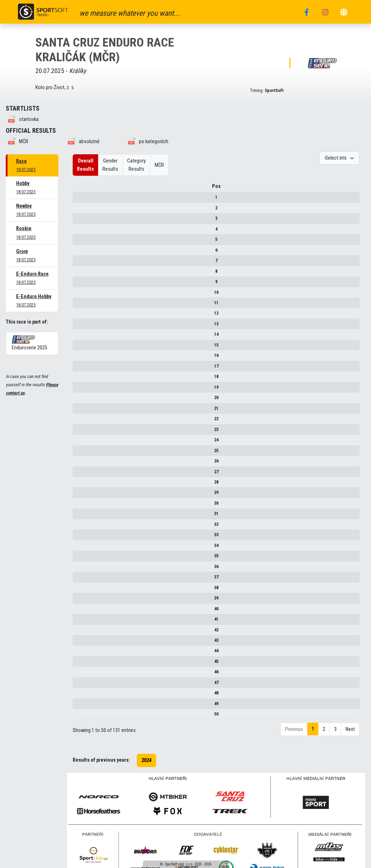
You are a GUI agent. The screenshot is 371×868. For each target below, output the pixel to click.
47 (78, 685)
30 (78, 506)
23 (78, 432)
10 (78, 295)
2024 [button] (146, 763)
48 (78, 695)
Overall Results (85, 165)
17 (78, 368)
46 (78, 675)
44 (78, 653)
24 (78, 442)
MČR (159, 165)
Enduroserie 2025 (30, 343)
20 (78, 400)
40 (78, 611)
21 (78, 411)
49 (78, 706)
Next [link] (350, 732)
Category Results (136, 165)
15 (78, 347)
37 (78, 579)
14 (78, 337)
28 (78, 484)
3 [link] (335, 732)
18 (78, 379)
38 (78, 590)
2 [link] (324, 732)
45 (78, 664)
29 (78, 495)
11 (78, 305)
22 (78, 421)
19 (78, 390)
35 (78, 558)
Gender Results (110, 165)
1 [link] (313, 731)
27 (78, 474)
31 (78, 516)
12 (78, 316)
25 (78, 453)
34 (78, 548)
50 (78, 716)
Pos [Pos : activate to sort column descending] (78, 189)
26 (78, 463)
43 (78, 643)
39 (78, 600)
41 (78, 622)
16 (78, 358)
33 (78, 537)
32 (78, 527)
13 (78, 326)
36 (78, 569)
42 (78, 632)
